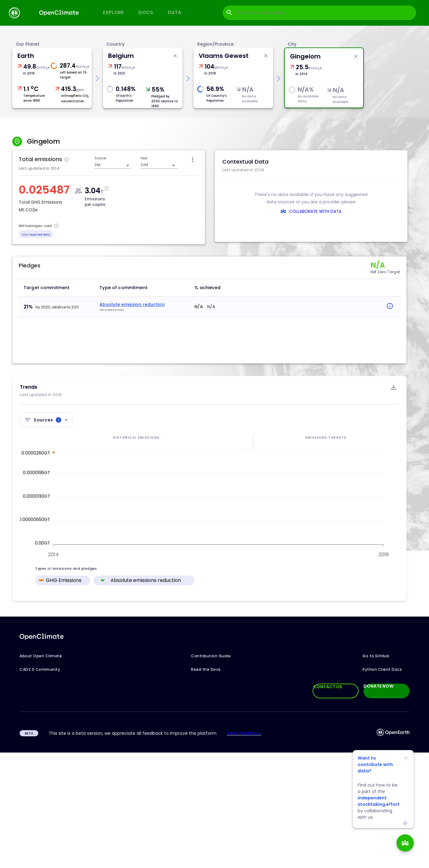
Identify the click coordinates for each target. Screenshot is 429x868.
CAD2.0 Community (40, 669)
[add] (405, 843)
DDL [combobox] (98, 165)
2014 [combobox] (144, 165)
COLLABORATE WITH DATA (315, 211)
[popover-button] (388, 307)
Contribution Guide (211, 656)
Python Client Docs (382, 669)
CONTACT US (328, 687)
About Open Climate (41, 656)
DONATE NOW (378, 686)
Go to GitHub (376, 656)
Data (175, 12)
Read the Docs (206, 669)
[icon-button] (193, 160)
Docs (146, 12)
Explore (113, 12)
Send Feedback (244, 733)
